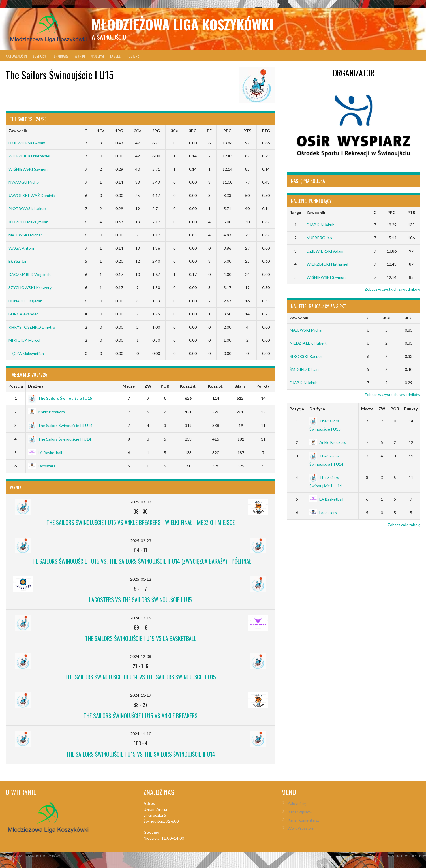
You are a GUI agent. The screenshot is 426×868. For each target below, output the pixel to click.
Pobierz (133, 56)
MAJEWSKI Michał (25, 235)
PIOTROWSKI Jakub (27, 209)
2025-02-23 (141, 541)
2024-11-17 (141, 695)
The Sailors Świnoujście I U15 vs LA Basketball (141, 638)
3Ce (174, 131)
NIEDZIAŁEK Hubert (308, 343)
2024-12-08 (141, 656)
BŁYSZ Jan (18, 261)
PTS (247, 131)
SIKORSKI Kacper (306, 356)
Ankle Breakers (46, 412)
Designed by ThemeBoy (407, 856)
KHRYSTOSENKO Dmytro (32, 327)
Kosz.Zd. (188, 386)
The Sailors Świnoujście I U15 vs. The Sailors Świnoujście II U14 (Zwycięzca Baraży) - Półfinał (141, 561)
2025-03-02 (141, 502)
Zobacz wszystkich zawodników (392, 289)
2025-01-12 (141, 579)
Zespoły (39, 56)
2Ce (138, 131)
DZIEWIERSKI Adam (27, 143)
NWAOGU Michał (24, 182)
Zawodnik (18, 131)
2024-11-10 (141, 734)
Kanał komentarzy (304, 820)
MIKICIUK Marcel (24, 340)
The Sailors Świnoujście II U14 (60, 439)
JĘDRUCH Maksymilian (28, 222)
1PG (119, 131)
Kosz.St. (216, 386)
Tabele (115, 56)
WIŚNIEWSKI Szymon (28, 169)
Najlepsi (97, 56)
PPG (227, 131)
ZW (148, 386)
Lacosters (42, 466)
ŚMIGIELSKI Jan (304, 369)
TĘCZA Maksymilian (26, 353)
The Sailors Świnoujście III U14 (60, 425)
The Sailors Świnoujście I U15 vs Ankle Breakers (141, 716)
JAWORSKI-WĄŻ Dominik (32, 195)
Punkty (263, 386)
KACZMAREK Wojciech (30, 274)
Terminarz (60, 56)
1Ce (101, 131)
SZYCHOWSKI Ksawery (30, 287)
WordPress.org (301, 828)
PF (209, 131)
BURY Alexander (23, 314)
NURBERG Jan (319, 238)
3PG (193, 131)
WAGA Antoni (21, 248)
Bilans (240, 386)
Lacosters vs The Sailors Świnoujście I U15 (141, 600)
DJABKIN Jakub (321, 225)
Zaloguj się (297, 803)
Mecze (129, 386)
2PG (156, 131)
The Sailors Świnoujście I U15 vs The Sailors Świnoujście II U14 (141, 754)
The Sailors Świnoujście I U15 (60, 398)
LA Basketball (45, 453)
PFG (266, 131)
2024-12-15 (141, 618)
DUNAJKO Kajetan (25, 301)
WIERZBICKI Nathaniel (29, 156)
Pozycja (16, 386)
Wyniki (80, 56)
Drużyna (36, 386)
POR (165, 386)
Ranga (295, 212)
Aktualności (16, 56)
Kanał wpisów (300, 812)
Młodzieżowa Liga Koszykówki (182, 24)
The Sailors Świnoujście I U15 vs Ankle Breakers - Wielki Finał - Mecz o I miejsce (141, 522)
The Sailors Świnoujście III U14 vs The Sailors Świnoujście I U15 (141, 677)
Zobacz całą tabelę (404, 525)
